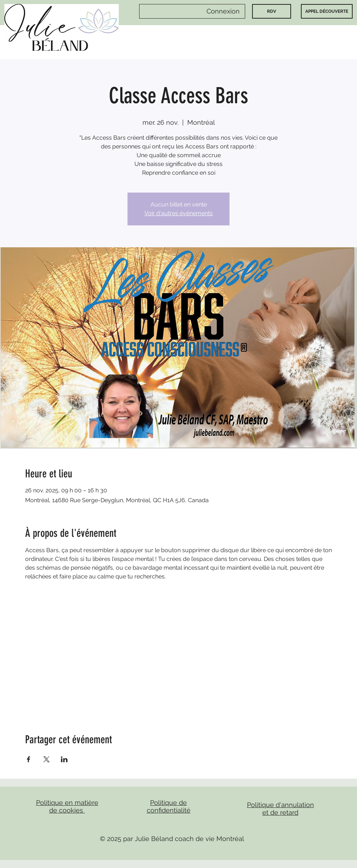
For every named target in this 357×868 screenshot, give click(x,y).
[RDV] (272, 11)
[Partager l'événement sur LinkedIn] (64, 759)
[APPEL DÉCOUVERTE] (327, 11)
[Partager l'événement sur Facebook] (29, 759)
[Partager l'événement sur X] (46, 759)
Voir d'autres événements (178, 213)
